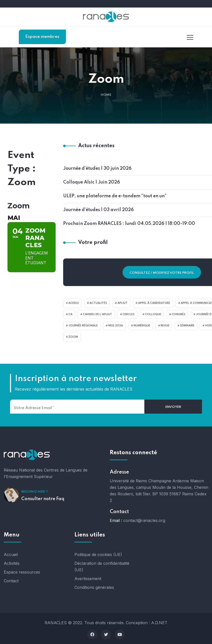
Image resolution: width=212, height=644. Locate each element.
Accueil (11, 555)
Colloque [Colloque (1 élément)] (153, 314)
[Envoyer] (173, 407)
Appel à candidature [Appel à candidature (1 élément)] (154, 303)
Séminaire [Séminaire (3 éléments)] (187, 326)
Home (106, 95)
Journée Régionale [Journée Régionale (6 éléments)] (83, 326)
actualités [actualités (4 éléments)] (98, 303)
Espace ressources (22, 572)
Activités (12, 563)
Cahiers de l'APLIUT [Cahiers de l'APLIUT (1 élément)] (97, 314)
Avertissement (88, 579)
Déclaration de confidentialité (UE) (102, 567)
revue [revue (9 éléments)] (165, 326)
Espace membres (42, 37)
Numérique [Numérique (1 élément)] (142, 326)
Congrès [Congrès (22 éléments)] (179, 314)
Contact (11, 581)
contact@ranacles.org (144, 520)
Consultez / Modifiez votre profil (162, 273)
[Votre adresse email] (77, 407)
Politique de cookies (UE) (98, 555)
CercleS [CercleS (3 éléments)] (129, 314)
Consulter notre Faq (43, 499)
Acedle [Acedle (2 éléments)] (74, 303)
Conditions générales (94, 587)
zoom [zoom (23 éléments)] (73, 337)
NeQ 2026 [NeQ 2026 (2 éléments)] (116, 326)
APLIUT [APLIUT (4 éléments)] (123, 303)
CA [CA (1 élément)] (70, 314)
